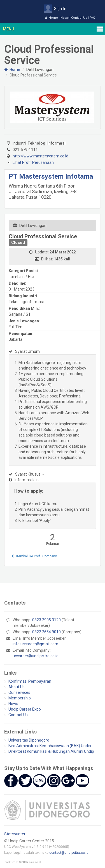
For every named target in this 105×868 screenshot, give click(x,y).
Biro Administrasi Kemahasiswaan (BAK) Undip (50, 746)
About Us (17, 687)
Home (51, 18)
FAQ (92, 18)
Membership (20, 698)
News (65, 18)
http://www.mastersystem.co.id (40, 156)
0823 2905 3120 (46, 620)
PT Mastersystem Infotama (51, 176)
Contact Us (79, 18)
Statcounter (15, 834)
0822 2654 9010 (46, 632)
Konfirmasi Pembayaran (30, 681)
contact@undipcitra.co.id (69, 853)
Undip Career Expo (25, 709)
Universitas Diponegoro (29, 740)
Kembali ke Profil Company (34, 556)
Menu (9, 29)
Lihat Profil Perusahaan (33, 162)
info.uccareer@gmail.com (35, 644)
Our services (19, 692)
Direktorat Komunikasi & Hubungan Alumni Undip (51, 751)
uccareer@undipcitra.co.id (36, 656)
